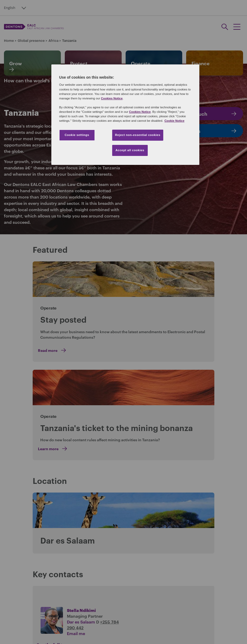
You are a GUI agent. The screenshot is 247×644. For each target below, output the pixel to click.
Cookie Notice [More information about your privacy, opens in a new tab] (174, 121)
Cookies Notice (112, 98)
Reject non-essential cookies (138, 135)
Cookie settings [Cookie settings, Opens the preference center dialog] (77, 135)
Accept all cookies (130, 150)
